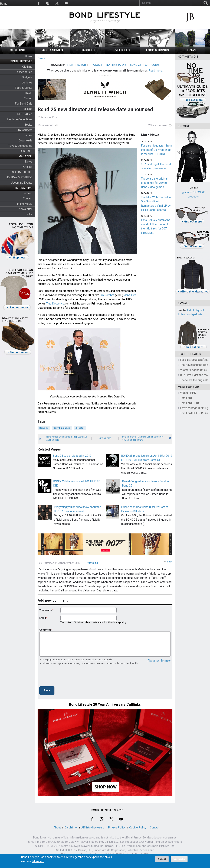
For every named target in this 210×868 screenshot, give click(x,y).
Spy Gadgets (24, 130)
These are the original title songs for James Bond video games (154, 183)
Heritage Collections (20, 119)
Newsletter (25, 209)
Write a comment (158, 125)
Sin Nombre (107, 295)
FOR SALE (26, 151)
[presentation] (66, 677)
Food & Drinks (24, 88)
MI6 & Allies (25, 114)
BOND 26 (136, 65)
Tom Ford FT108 (190, 403)
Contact (28, 198)
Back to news (46, 125)
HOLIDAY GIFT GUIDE (19, 177)
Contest (27, 193)
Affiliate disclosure (93, 827)
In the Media (25, 204)
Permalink (92, 563)
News (29, 162)
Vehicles (27, 82)
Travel (29, 93)
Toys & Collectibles (20, 146)
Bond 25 (44, 428)
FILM (70, 65)
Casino (28, 98)
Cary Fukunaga (62, 428)
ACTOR (81, 65)
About (57, 827)
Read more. (156, 71)
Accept (162, 859)
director (80, 428)
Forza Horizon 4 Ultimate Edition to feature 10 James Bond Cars (143, 438)
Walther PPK (188, 393)
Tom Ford (186, 398)
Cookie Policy (138, 827)
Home (4, 4)
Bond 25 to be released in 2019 (72, 456)
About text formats (159, 661)
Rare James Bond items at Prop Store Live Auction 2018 (67, 438)
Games (28, 135)
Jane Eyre (130, 295)
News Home (105, 438)
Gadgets (27, 77)
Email (43, 618)
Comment (45, 630)
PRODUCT (96, 65)
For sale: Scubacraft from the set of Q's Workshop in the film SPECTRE (156, 150)
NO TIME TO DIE (22, 172)
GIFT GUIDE (152, 65)
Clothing (27, 67)
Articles (28, 167)
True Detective (55, 304)
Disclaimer (71, 827)
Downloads (25, 140)
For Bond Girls (24, 104)
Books (28, 125)
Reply (170, 562)
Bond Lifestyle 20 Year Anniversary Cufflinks (105, 704)
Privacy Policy (117, 827)
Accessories (24, 72)
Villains (28, 109)
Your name (46, 610)
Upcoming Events (22, 183)
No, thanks (179, 859)
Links (29, 214)
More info (38, 861)
